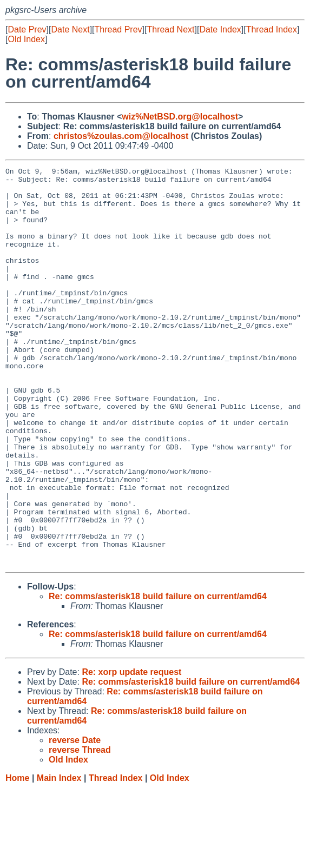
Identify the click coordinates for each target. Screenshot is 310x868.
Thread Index (272, 29)
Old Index (26, 39)
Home (17, 857)
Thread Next (170, 29)
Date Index (220, 29)
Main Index (59, 857)
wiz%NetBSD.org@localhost (180, 117)
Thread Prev (118, 29)
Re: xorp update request (131, 751)
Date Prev (27, 29)
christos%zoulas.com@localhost (121, 136)
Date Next (70, 29)
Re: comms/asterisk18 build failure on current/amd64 (158, 676)
